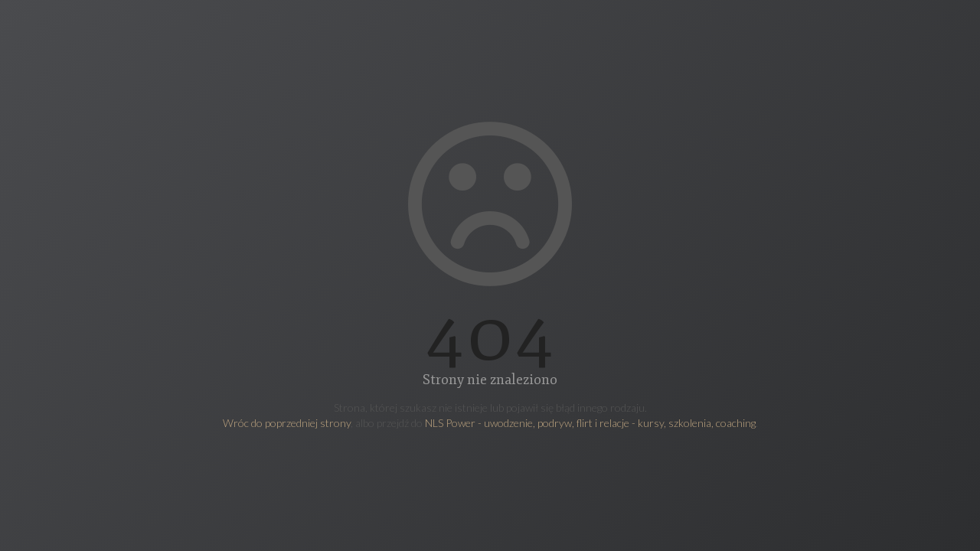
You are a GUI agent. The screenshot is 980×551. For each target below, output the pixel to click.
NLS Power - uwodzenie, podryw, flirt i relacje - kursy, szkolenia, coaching (590, 423)
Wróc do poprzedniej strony (287, 423)
